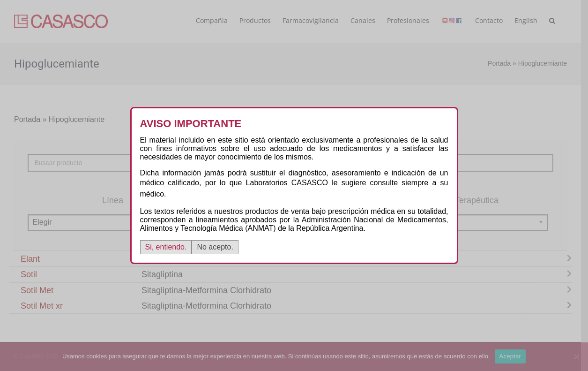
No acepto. (215, 247)
